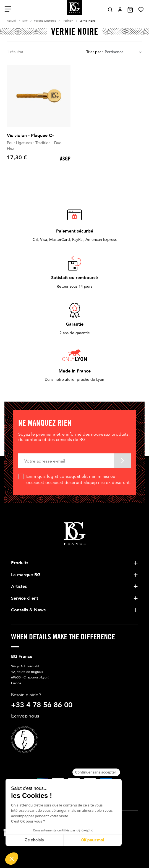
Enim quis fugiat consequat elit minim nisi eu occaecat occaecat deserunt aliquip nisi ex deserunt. (79, 479)
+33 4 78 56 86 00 (42, 705)
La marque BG (26, 575)
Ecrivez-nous (25, 716)
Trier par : (95, 52)
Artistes (19, 586)
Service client (25, 598)
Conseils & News (28, 610)
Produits (20, 563)
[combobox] (123, 52)
